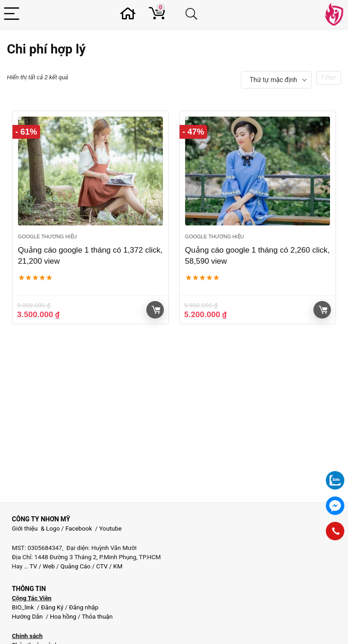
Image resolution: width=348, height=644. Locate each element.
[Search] (193, 14)
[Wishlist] (130, 14)
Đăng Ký (53, 607)
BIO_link (24, 607)
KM (118, 566)
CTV (102, 566)
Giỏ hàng (156, 310)
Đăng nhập (84, 607)
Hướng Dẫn (28, 617)
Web (49, 566)
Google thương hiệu (48, 236)
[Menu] (13, 14)
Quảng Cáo (75, 566)
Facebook (79, 529)
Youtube (111, 529)
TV (33, 566)
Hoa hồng (63, 617)
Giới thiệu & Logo (36, 529)
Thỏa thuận (96, 617)
